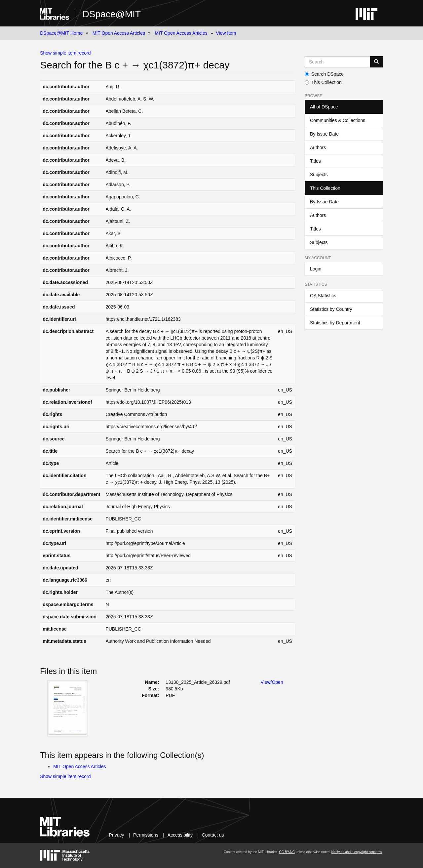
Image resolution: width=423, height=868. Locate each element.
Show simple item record (65, 53)
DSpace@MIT (112, 14)
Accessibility (180, 835)
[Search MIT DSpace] (337, 62)
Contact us (213, 835)
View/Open (272, 682)
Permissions (146, 835)
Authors (318, 147)
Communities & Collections (338, 120)
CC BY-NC (287, 852)
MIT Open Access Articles (119, 33)
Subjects (319, 175)
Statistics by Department (335, 323)
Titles (315, 161)
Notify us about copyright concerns (357, 852)
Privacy (117, 835)
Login (316, 269)
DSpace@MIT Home (61, 33)
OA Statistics (323, 296)
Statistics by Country (331, 309)
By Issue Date (324, 134)
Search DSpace (324, 74)
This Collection (323, 82)
